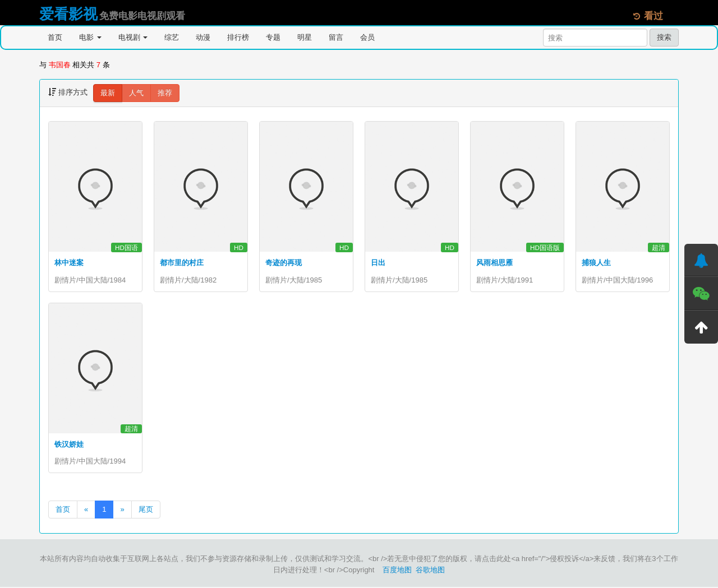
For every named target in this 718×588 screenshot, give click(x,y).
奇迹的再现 (284, 263)
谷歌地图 (430, 571)
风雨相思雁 (494, 263)
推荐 (165, 93)
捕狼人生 (596, 263)
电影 (90, 37)
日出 (378, 263)
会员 (367, 37)
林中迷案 (69, 263)
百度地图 (397, 571)
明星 (305, 37)
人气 (136, 93)
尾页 (146, 510)
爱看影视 (68, 14)
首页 (55, 37)
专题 (273, 37)
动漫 (203, 37)
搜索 (664, 37)
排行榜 (238, 37)
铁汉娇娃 (69, 445)
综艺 (172, 37)
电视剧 (133, 37)
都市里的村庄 (182, 263)
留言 (336, 37)
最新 (108, 93)
